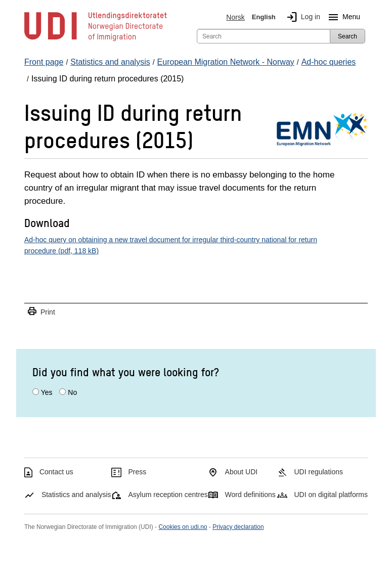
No (72, 392)
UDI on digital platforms (331, 495)
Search (347, 36)
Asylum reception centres (168, 495)
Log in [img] (301, 17)
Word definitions (250, 495)
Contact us (56, 472)
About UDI (242, 472)
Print (41, 312)
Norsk (235, 17)
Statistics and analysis (76, 495)
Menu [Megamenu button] (342, 17)
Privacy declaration (238, 527)
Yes (47, 392)
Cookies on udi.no (183, 527)
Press (138, 472)
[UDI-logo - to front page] (96, 40)
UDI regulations (318, 472)
